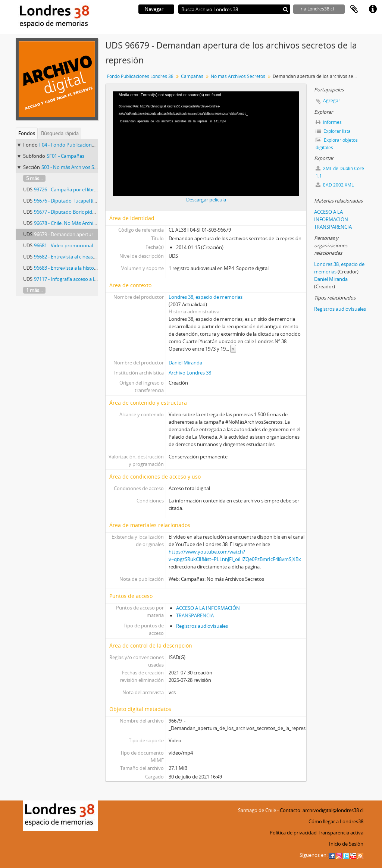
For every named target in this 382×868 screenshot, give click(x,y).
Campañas (192, 76)
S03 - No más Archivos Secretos (76, 167)
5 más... (34, 178)
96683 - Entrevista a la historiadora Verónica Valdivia (91, 268)
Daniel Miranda (185, 363)
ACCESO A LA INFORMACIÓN (208, 608)
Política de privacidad (293, 833)
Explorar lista (333, 131)
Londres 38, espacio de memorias (206, 297)
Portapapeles (354, 9)
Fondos (27, 133)
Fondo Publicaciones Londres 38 (140, 76)
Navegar (154, 9)
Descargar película (206, 200)
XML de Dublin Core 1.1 (340, 172)
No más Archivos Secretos (238, 76)
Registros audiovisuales (202, 626)
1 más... (34, 290)
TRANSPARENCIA (195, 615)
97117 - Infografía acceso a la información (79, 279)
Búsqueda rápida (60, 133)
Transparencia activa (341, 833)
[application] (206, 144)
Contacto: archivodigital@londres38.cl (322, 810)
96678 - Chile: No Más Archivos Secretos (78, 223)
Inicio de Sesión (346, 844)
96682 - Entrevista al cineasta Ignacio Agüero (83, 257)
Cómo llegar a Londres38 (336, 821)
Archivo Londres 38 (190, 373)
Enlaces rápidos (373, 9)
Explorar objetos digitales (337, 144)
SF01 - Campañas (65, 156)
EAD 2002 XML (335, 185)
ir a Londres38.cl (317, 9)
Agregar (332, 101)
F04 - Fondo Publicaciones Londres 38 (81, 145)
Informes (329, 122)
